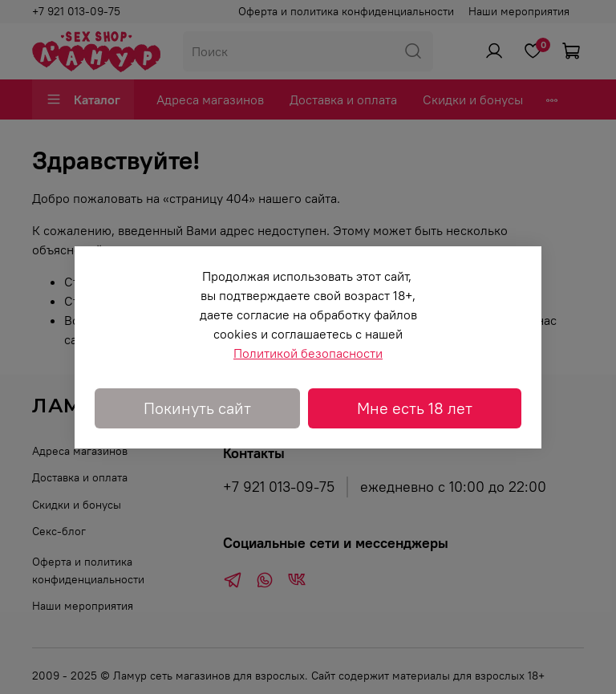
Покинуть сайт (197, 408)
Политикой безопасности (308, 353)
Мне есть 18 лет (415, 408)
